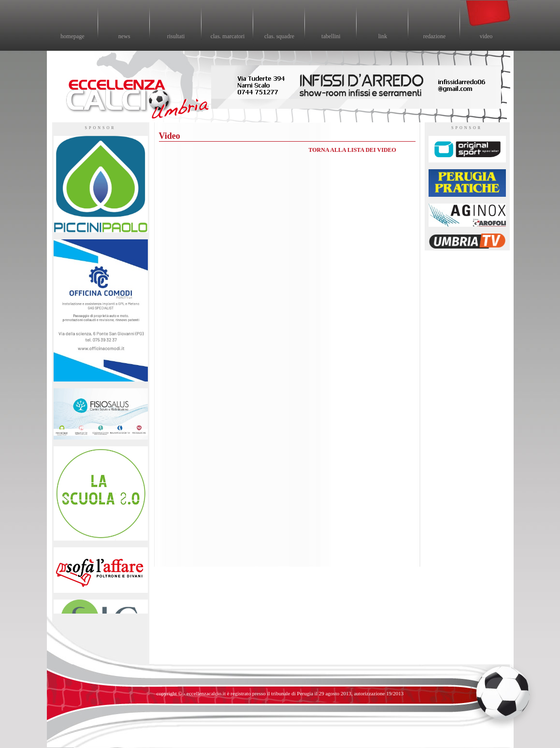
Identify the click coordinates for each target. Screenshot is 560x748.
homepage (72, 36)
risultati (176, 36)
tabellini (331, 36)
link (383, 36)
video (486, 36)
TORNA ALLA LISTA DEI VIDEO (352, 150)
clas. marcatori (228, 36)
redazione (435, 36)
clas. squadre (279, 36)
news (124, 36)
